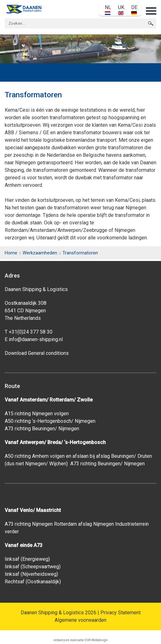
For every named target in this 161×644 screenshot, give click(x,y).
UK (121, 10)
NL (108, 10)
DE (134, 10)
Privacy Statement (121, 613)
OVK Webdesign (96, 640)
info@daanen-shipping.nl (36, 339)
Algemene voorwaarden (80, 620)
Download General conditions (37, 353)
